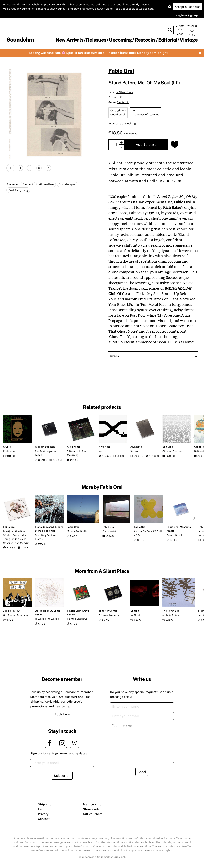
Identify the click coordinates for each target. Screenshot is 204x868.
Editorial (168, 40)
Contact (44, 819)
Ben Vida (168, 447)
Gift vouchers (93, 814)
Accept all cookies (188, 7)
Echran (135, 611)
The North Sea (171, 611)
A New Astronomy (109, 615)
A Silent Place (125, 92)
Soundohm (20, 40)
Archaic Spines (171, 615)
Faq (41, 809)
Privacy (43, 814)
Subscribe (62, 776)
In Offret (135, 615)
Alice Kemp (74, 447)
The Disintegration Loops (46, 453)
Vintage (189, 40)
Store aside (91, 809)
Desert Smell (174, 535)
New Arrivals (69, 40)
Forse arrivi (109, 531)
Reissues (96, 40)
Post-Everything (18, 190)
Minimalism (46, 184)
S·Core (7, 447)
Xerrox (103, 451)
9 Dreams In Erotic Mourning (78, 453)
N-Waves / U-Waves (47, 619)
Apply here (62, 714)
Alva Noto (104, 447)
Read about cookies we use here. (134, 9)
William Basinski (45, 447)
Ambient (28, 184)
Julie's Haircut (12, 611)
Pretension (10, 451)
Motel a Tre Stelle (77, 531)
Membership (92, 804)
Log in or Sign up (187, 15)
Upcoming (120, 40)
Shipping (45, 804)
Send (142, 772)
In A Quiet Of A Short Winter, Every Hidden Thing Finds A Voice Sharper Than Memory (16, 537)
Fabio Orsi (121, 71)
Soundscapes (67, 184)
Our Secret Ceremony (16, 615)
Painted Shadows (77, 619)
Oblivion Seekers (172, 451)
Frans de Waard (44, 527)
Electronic (123, 102)
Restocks (145, 40)
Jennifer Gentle (108, 611)
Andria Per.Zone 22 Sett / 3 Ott (148, 533)
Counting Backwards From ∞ (47, 537)
